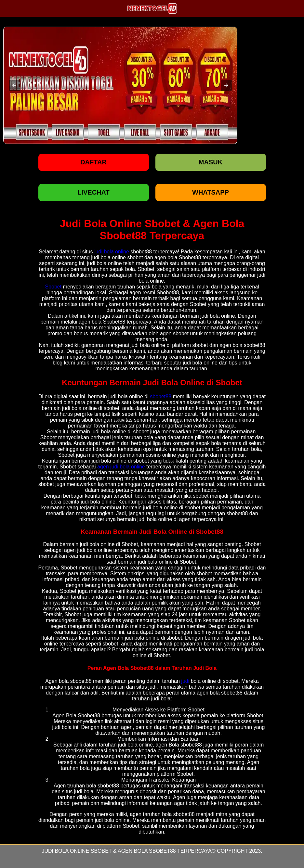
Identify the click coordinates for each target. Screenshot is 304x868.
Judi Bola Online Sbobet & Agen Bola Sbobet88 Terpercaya (127, 851)
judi (185, 681)
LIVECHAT (93, 192)
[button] (14, 85)
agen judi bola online (121, 467)
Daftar (93, 162)
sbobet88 (161, 396)
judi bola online (112, 252)
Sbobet (53, 287)
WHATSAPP (211, 192)
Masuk (211, 162)
